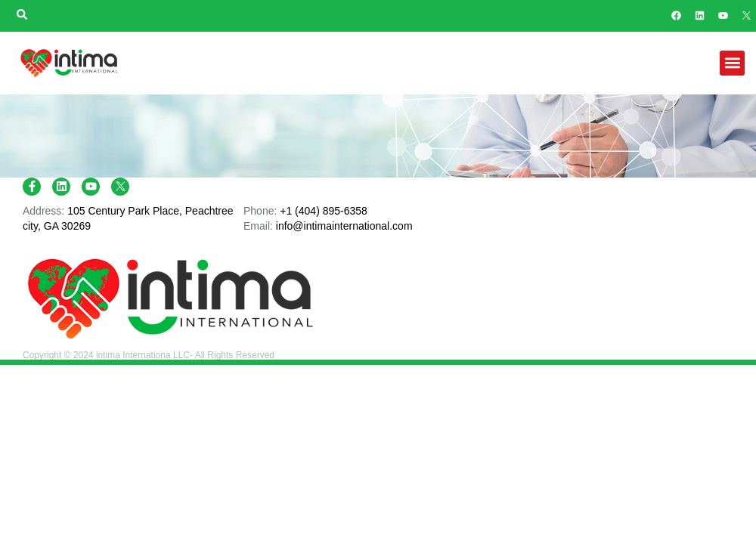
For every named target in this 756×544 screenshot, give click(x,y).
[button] (732, 63)
